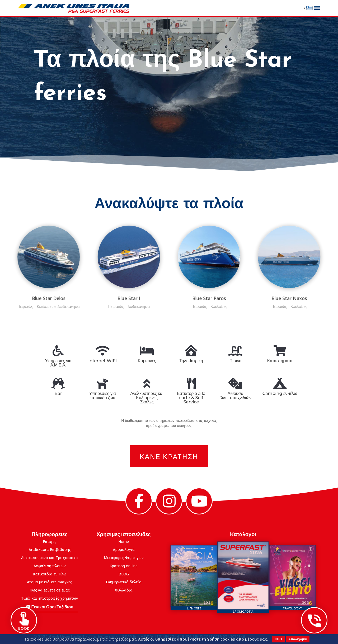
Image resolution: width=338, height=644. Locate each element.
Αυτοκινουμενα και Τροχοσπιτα (50, 558)
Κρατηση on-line (124, 566)
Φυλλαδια (124, 590)
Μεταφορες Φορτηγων (124, 558)
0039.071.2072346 (229, 636)
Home (124, 542)
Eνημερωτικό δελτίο (124, 582)
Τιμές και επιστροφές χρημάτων (50, 598)
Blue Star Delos (49, 286)
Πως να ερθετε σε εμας (50, 590)
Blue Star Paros (209, 286)
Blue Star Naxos (289, 286)
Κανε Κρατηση (169, 456)
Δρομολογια (124, 549)
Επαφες (50, 542)
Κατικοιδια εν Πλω (50, 574)
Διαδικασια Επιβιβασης (50, 549)
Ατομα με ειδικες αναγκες (50, 582)
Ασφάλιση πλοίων (50, 566)
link (137, 636)
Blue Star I (129, 286)
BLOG (124, 574)
